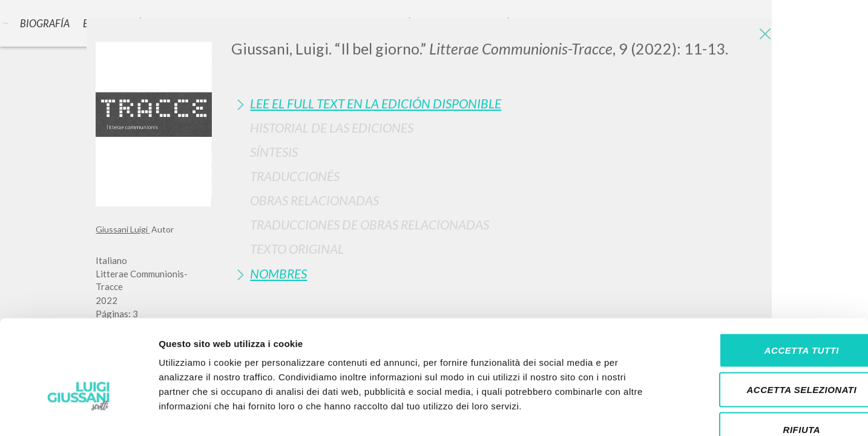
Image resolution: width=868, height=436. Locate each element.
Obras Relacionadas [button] (314, 200)
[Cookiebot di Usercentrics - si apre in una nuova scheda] (78, 412)
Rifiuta (767, 356)
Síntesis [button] (274, 152)
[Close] (763, 36)
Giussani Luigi (123, 229)
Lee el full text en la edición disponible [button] (376, 103)
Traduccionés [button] (295, 176)
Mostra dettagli (637, 412)
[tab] (501, 103)
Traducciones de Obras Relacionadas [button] (370, 224)
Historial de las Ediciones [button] (332, 127)
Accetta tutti (767, 277)
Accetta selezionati (767, 317)
